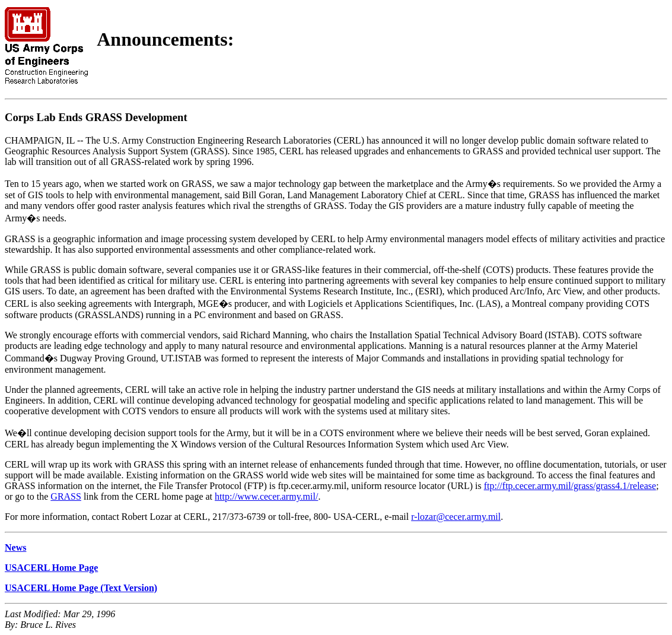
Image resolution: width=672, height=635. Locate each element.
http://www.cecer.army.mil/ (266, 496)
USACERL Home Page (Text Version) (81, 588)
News (15, 547)
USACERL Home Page (51, 568)
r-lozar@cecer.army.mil (456, 517)
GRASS (66, 496)
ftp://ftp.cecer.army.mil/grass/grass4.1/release (570, 486)
